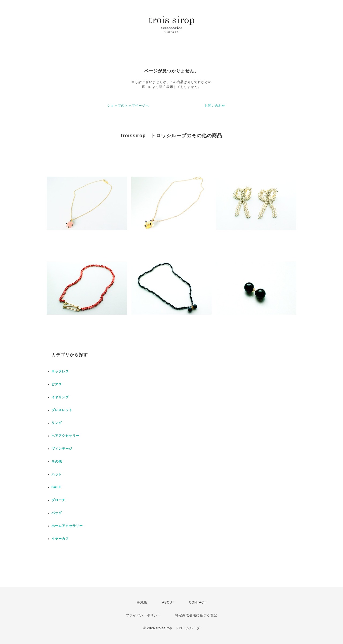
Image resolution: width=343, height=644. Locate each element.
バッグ (57, 513)
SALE (56, 487)
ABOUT (168, 602)
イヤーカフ (60, 539)
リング (57, 423)
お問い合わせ (215, 106)
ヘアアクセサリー (65, 436)
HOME (142, 602)
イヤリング (60, 397)
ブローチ (58, 500)
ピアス (57, 384)
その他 (57, 461)
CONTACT (197, 602)
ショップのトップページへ (128, 106)
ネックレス (60, 371)
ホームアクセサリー (67, 526)
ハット (57, 474)
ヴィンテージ (62, 449)
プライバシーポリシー (143, 615)
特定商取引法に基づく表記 (196, 615)
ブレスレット (62, 410)
